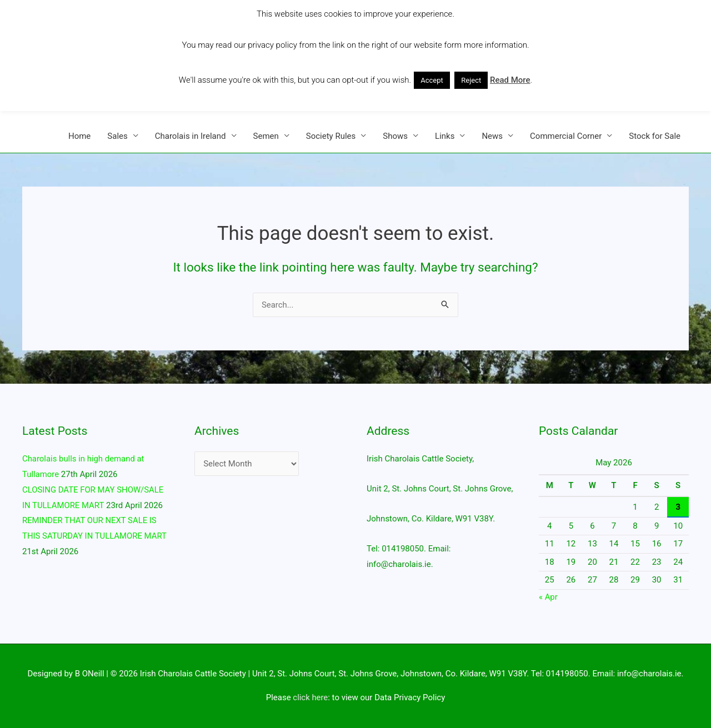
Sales (117, 136)
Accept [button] (432, 80)
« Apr (548, 597)
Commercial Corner (566, 136)
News (492, 136)
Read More (510, 80)
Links (445, 136)
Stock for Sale (655, 136)
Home (79, 136)
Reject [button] (471, 80)
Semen (266, 136)
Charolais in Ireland (191, 136)
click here (310, 697)
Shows (395, 136)
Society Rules (331, 136)
